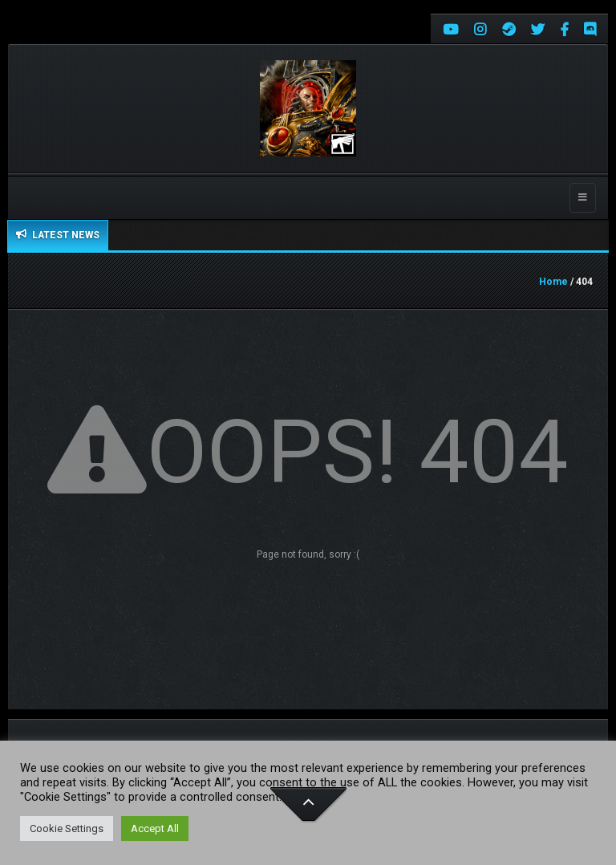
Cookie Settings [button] (67, 828)
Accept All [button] (155, 828)
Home (553, 282)
